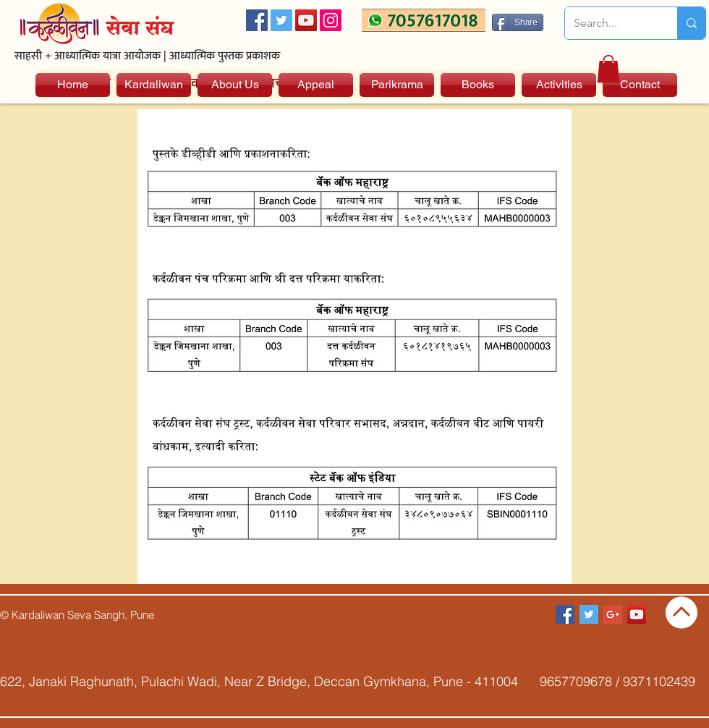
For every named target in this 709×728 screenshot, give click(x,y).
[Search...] (610, 23)
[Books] (478, 85)
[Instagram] (331, 20)
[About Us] (235, 85)
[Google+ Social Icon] (613, 614)
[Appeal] (316, 85)
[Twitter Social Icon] (281, 20)
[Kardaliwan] (154, 85)
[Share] (518, 22)
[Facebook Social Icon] (257, 20)
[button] (608, 69)
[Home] (73, 85)
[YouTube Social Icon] (306, 20)
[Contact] (640, 85)
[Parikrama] (397, 85)
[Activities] (559, 85)
